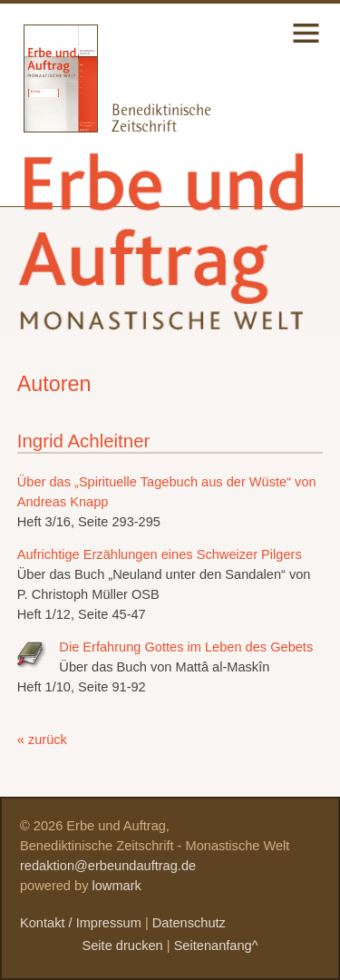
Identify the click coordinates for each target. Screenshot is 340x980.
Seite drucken (122, 946)
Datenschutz (189, 923)
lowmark (117, 886)
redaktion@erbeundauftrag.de (108, 866)
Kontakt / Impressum (81, 923)
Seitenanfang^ (216, 946)
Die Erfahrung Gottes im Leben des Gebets (186, 647)
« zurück (42, 740)
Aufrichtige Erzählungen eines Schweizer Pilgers (160, 554)
